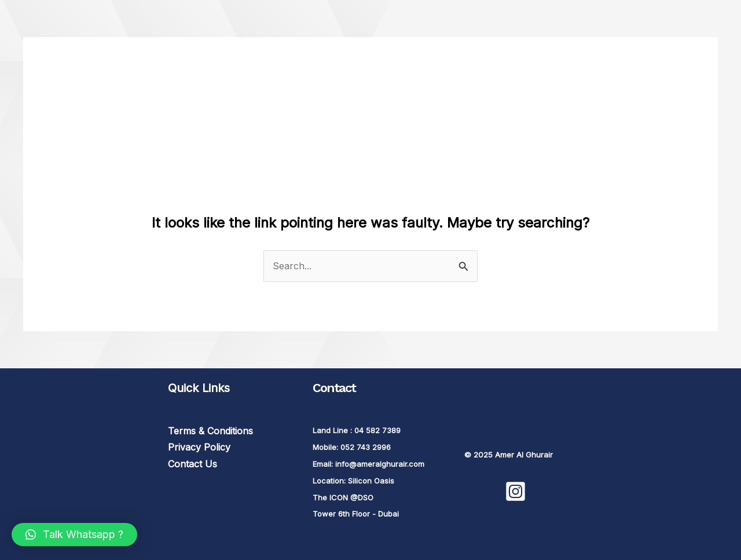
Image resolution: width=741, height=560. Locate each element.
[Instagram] (516, 491)
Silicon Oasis (371, 481)
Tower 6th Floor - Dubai (356, 514)
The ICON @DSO (343, 497)
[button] (74, 535)
